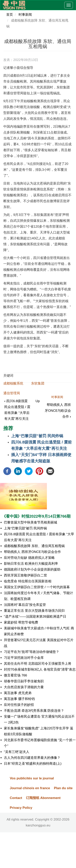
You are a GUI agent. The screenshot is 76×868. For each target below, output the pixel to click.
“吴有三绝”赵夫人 (17, 752)
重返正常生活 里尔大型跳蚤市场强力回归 (34, 611)
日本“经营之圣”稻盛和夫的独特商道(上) (33, 764)
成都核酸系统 (13, 383)
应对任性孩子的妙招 (19, 705)
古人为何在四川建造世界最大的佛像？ (32, 758)
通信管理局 (12, 393)
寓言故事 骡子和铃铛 (19, 699)
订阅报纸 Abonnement (43, 798)
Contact (16, 798)
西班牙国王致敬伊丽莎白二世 (25, 575)
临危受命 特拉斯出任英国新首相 (28, 581)
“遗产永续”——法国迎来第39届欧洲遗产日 (35, 617)
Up (38, 401)
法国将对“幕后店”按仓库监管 (25, 605)
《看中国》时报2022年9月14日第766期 (36, 516)
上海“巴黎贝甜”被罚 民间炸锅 (37, 436)
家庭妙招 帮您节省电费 (21, 622)
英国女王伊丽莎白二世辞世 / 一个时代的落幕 (37, 587)
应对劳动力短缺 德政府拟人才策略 (29, 558)
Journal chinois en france (30, 788)
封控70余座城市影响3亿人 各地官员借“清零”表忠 (40, 669)
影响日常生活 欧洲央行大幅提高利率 (31, 564)
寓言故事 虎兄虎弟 (18, 693)
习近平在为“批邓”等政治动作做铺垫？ (32, 652)
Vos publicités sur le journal (32, 778)
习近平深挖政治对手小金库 (24, 658)
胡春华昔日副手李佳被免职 (24, 681)
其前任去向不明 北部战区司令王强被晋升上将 (38, 664)
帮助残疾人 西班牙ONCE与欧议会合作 (58, 411)
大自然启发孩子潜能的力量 (24, 687)
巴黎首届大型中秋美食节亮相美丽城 (30, 522)
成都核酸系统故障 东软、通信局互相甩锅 (34, 546)
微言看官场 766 (15, 675)
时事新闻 (25, 15)
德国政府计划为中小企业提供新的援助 (32, 569)
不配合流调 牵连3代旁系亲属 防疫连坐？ (34, 711)
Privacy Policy (21, 808)
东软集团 (38, 383)
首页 (10, 15)
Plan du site (63, 788)
